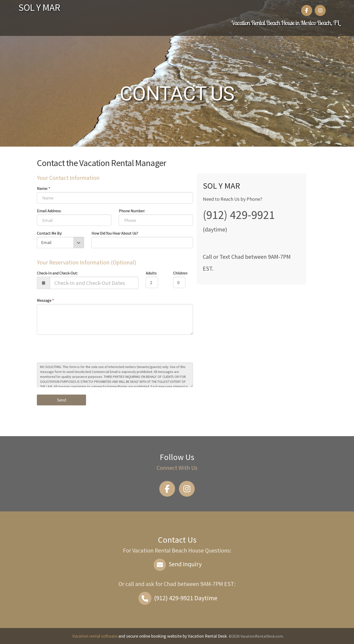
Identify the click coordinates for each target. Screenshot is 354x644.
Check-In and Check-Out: (57, 273)
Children (180, 273)
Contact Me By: (49, 233)
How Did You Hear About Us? (115, 233)
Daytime (177, 598)
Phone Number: (132, 211)
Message (45, 300)
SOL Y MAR (39, 7)
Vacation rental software (95, 636)
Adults (151, 273)
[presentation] (74, 349)
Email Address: (49, 211)
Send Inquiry (177, 564)
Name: (44, 188)
